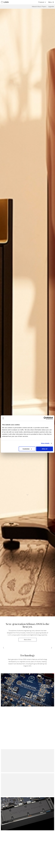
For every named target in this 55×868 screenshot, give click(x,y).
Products (42, 2)
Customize (27, 449)
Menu (51, 2)
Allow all (45, 449)
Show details (45, 443)
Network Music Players (39, 6)
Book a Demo (28, 640)
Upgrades (51, 6)
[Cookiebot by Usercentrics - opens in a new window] (45, 418)
